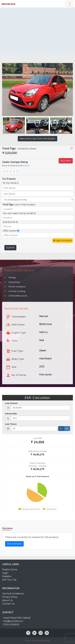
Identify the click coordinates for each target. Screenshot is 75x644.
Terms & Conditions (13, 594)
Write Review (14, 544)
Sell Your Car (9, 580)
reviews (26, 166)
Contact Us (8, 604)
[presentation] (68, 88)
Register (7, 576)
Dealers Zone (10, 570)
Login (5, 573)
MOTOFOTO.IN (44, 641)
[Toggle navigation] (70, 4)
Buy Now (66, 161)
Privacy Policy (10, 597)
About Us (7, 600)
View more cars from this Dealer (37, 139)
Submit (10, 248)
